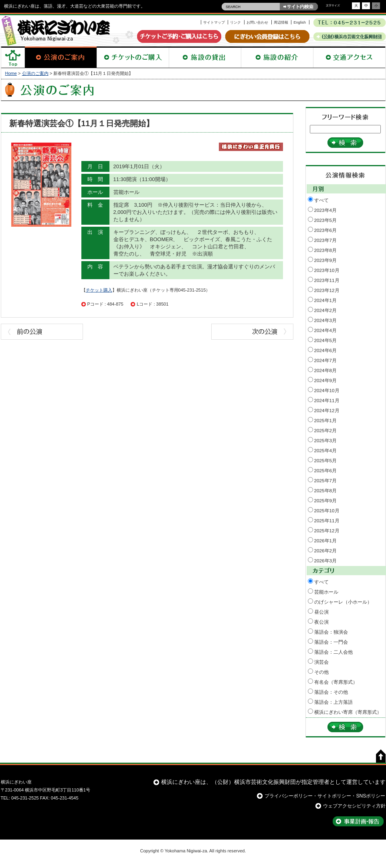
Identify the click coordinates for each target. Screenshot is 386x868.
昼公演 (321, 612)
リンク (235, 22)
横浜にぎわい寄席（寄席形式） (348, 712)
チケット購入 (99, 290)
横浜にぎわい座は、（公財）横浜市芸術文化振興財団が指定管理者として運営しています (273, 782)
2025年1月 (326, 420)
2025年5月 (326, 460)
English (300, 22)
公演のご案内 (35, 73)
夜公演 (321, 622)
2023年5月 (326, 220)
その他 (321, 672)
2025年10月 (327, 511)
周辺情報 (281, 22)
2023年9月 (326, 260)
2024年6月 (326, 350)
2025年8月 (326, 490)
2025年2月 (326, 430)
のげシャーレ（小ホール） (343, 602)
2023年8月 (326, 250)
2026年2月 (326, 551)
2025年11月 (327, 521)
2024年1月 (326, 300)
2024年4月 (326, 330)
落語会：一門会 (331, 642)
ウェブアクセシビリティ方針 (354, 806)
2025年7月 (326, 480)
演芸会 (321, 662)
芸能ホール (326, 592)
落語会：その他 (331, 692)
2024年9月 (326, 380)
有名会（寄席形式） (336, 682)
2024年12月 (327, 410)
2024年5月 (326, 340)
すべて (321, 200)
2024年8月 (326, 370)
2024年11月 (327, 400)
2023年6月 (326, 230)
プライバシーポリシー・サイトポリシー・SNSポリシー (325, 796)
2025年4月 (326, 450)
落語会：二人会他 (333, 652)
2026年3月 (326, 561)
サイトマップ (214, 22)
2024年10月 (327, 390)
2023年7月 (326, 240)
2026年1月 (326, 541)
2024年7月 (326, 360)
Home (11, 73)
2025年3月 (326, 440)
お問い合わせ (257, 22)
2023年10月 (327, 270)
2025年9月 (326, 500)
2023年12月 (327, 290)
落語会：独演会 (331, 632)
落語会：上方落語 (333, 702)
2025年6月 (326, 470)
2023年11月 (327, 280)
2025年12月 (327, 531)
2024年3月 (326, 320)
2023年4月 (326, 210)
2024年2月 (326, 310)
